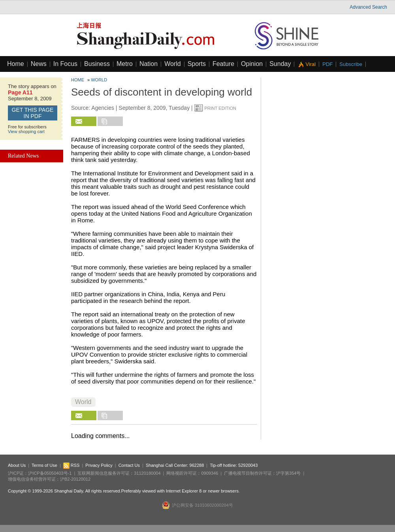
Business (97, 64)
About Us (17, 465)
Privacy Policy (99, 465)
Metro (125, 64)
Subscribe (351, 64)
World (173, 64)
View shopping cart (26, 132)
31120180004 (147, 473)
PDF (327, 64)
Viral (310, 64)
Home (16, 64)
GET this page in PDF (33, 113)
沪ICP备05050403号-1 (50, 473)
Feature (223, 64)
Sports (197, 64)
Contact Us (129, 465)
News (39, 64)
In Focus (65, 64)
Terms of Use (44, 465)
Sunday (280, 64)
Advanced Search (368, 7)
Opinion (252, 64)
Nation (149, 64)
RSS (71, 465)
